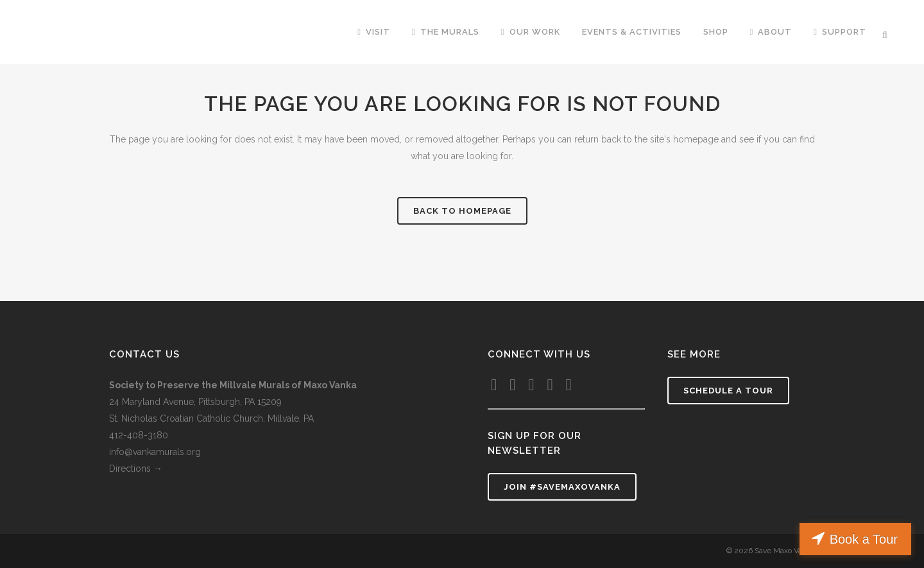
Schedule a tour (728, 391)
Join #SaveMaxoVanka (562, 487)
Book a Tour (864, 539)
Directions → (137, 469)
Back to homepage (462, 211)
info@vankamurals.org (155, 452)
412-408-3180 (139, 435)
